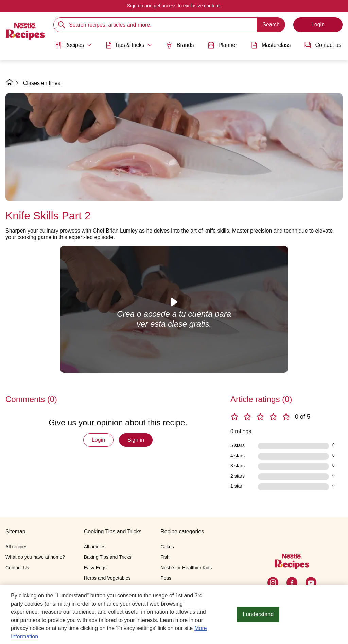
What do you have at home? (35, 557)
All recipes (16, 547)
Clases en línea (42, 83)
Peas (166, 578)
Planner (222, 45)
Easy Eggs (95, 568)
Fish (165, 557)
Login (98, 440)
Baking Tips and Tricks (108, 557)
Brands (180, 45)
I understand (258, 615)
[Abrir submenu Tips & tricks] (129, 45)
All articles (95, 547)
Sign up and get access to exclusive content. (174, 6)
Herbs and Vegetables (107, 578)
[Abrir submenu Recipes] (73, 45)
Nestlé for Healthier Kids (186, 568)
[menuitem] (73, 48)
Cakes (167, 547)
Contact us (323, 45)
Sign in (136, 440)
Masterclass (271, 45)
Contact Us (17, 568)
